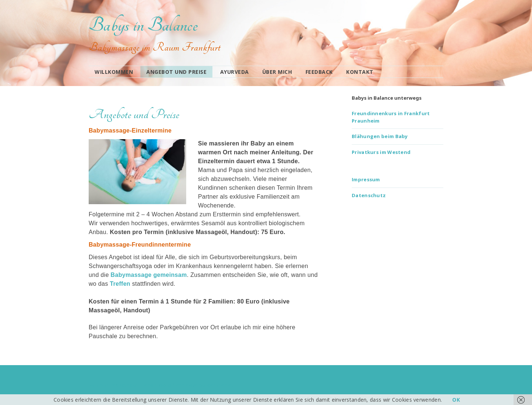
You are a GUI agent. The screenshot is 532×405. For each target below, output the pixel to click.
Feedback (319, 72)
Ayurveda (235, 72)
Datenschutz (369, 195)
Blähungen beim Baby (380, 136)
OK (456, 400)
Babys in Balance (143, 25)
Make (118, 385)
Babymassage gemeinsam (149, 275)
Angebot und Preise (176, 72)
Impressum (366, 179)
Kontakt (360, 72)
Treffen (120, 284)
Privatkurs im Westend (381, 152)
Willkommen (114, 72)
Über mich (277, 72)
